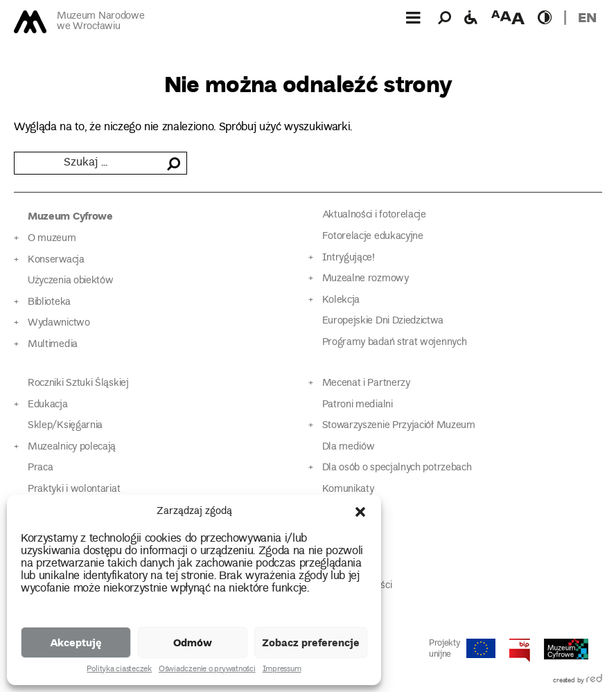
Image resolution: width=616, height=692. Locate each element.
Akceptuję (76, 642)
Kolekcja (341, 300)
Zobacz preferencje (311, 642)
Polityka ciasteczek (119, 670)
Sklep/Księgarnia (65, 426)
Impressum (282, 670)
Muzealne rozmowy (366, 279)
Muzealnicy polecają (72, 447)
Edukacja (48, 405)
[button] (360, 512)
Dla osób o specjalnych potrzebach (397, 468)
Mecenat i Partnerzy (366, 383)
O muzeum (52, 239)
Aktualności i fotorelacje (374, 215)
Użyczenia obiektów (71, 281)
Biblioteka (49, 302)
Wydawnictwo (59, 323)
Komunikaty (348, 489)
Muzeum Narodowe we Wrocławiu (100, 22)
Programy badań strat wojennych (395, 343)
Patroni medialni (358, 405)
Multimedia (53, 345)
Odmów (193, 642)
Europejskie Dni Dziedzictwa (383, 321)
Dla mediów (349, 447)
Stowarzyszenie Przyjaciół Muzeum (399, 426)
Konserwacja (56, 260)
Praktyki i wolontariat (74, 489)
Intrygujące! (349, 258)
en (587, 17)
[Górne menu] (413, 17)
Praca (40, 468)
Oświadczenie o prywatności (207, 670)
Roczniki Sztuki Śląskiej (78, 383)
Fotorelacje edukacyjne (373, 237)
